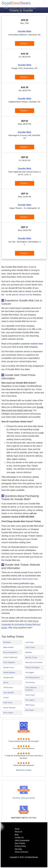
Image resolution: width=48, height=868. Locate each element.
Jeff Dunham (8, 688)
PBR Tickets (30, 705)
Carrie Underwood (10, 657)
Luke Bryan (30, 642)
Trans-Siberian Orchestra (31, 689)
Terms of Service (21, 852)
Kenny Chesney (9, 708)
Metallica (29, 652)
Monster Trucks (31, 657)
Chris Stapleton (9, 662)
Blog (17, 835)
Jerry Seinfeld (9, 693)
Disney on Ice (9, 667)
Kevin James (8, 713)
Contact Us (19, 837)
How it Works (20, 843)
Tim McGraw (30, 682)
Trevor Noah (30, 695)
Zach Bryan (30, 710)
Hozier (6, 682)
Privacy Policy (20, 846)
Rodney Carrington (33, 667)
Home (6, 8)
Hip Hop (22, 8)
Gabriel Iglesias (9, 672)
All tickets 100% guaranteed (24, 798)
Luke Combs (30, 647)
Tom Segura (30, 700)
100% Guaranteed (22, 840)
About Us (18, 832)
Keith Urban (8, 703)
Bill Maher (7, 642)
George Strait (8, 677)
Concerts (14, 8)
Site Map (18, 849)
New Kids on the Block (34, 662)
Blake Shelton (9, 647)
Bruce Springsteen (10, 652)
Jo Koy (6, 698)
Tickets (25, 44)
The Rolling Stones (33, 677)
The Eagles (30, 672)
